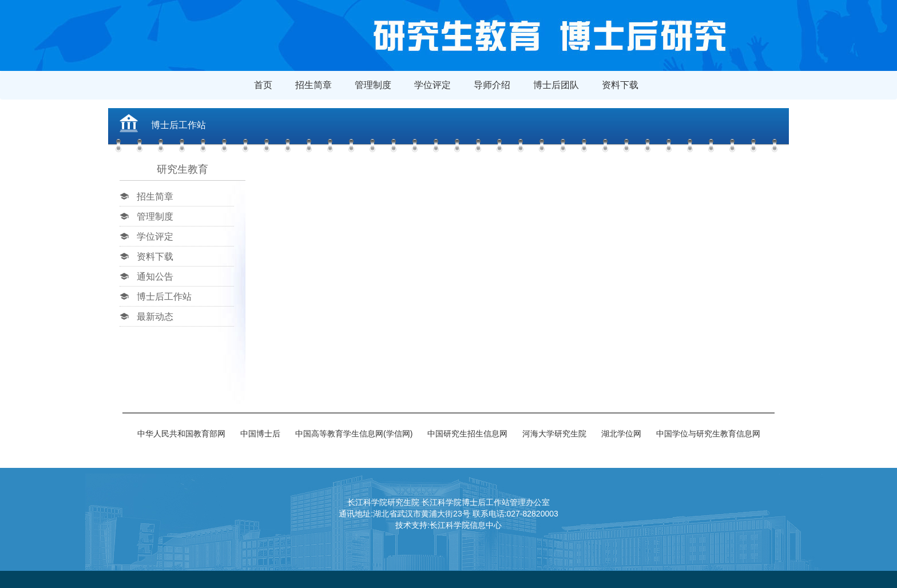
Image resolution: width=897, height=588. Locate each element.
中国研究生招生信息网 (467, 434)
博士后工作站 (164, 297)
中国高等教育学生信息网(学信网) (354, 434)
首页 (263, 85)
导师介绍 (492, 85)
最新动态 (155, 317)
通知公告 (155, 277)
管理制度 (373, 85)
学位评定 (432, 85)
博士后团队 (556, 85)
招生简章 (313, 85)
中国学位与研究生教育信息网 (708, 434)
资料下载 (620, 85)
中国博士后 (260, 434)
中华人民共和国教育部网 (181, 434)
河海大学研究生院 (554, 434)
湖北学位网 (621, 434)
